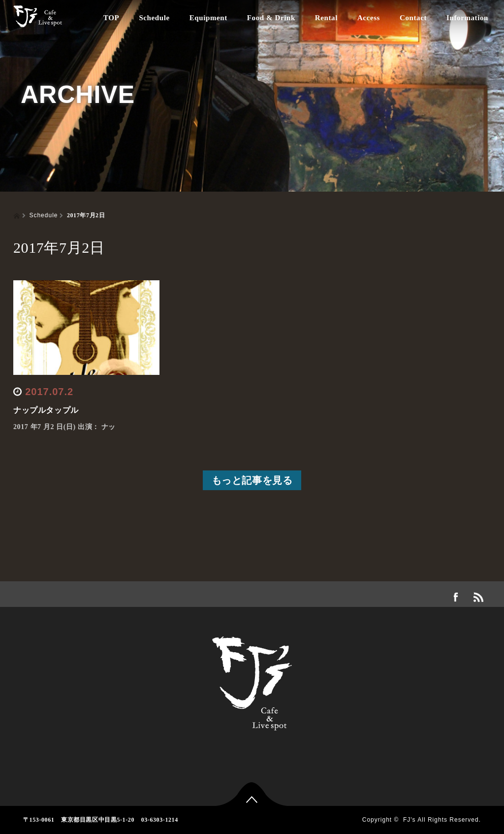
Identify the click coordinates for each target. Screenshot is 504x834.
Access (369, 18)
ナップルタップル (46, 410)
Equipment (208, 18)
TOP (111, 18)
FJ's (409, 820)
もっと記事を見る (252, 480)
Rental (326, 18)
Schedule (154, 18)
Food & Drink (271, 18)
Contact (413, 18)
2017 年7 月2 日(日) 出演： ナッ (64, 427)
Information (467, 18)
